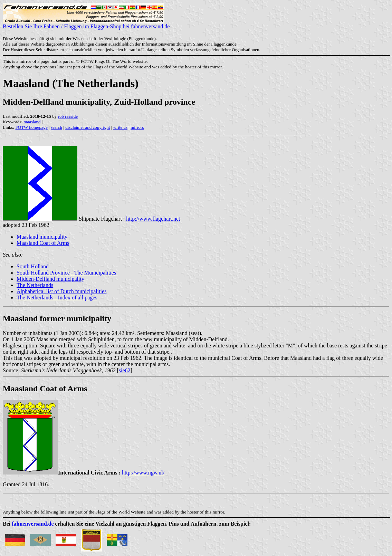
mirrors (137, 127)
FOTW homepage (31, 127)
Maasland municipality (42, 237)
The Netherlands (35, 285)
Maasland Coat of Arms (43, 243)
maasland (32, 122)
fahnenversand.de (33, 524)
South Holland (33, 266)
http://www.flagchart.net (153, 219)
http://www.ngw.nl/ (143, 473)
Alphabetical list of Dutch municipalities (61, 291)
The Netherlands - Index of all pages (57, 298)
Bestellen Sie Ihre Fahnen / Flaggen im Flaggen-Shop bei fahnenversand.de (86, 24)
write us (121, 127)
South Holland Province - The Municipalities (66, 273)
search (56, 127)
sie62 (125, 370)
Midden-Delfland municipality (50, 279)
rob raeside (68, 116)
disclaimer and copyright (88, 127)
